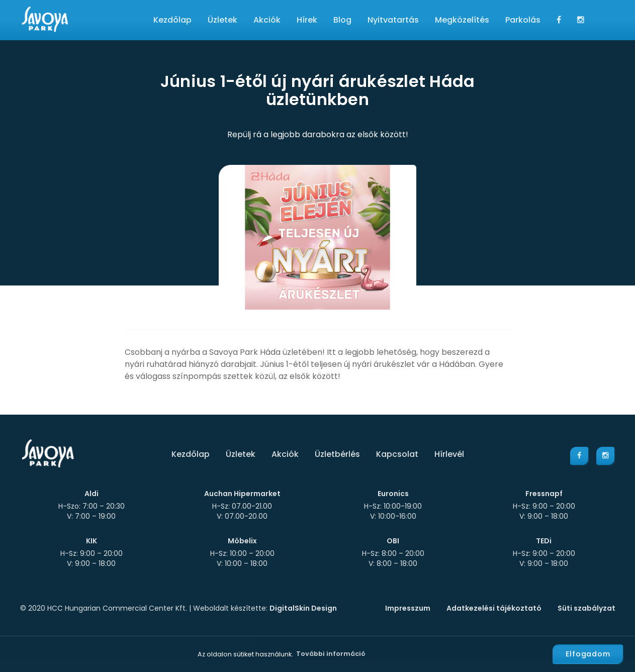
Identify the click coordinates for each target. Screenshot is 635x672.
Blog (342, 20)
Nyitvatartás (393, 20)
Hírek (307, 20)
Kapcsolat (397, 454)
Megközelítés (462, 20)
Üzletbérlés (337, 454)
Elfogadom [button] (588, 654)
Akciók (267, 20)
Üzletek (222, 20)
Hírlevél (449, 454)
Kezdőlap (172, 20)
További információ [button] (331, 654)
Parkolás (523, 20)
